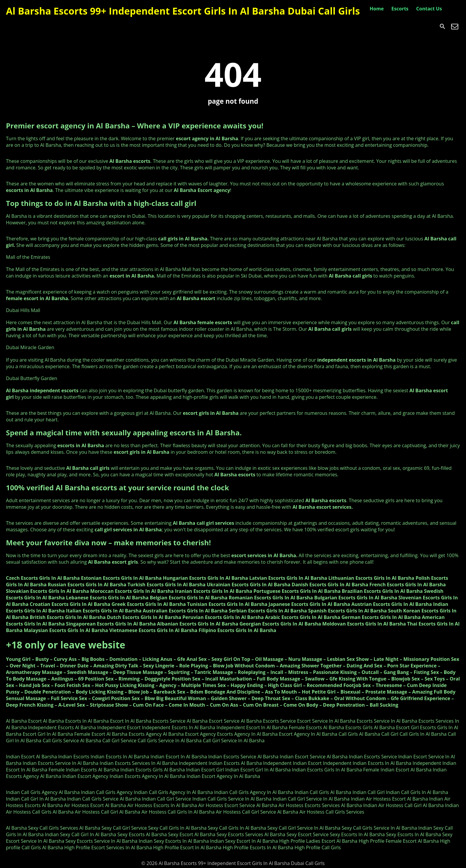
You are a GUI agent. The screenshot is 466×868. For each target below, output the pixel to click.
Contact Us (429, 9)
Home (377, 9)
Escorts (400, 9)
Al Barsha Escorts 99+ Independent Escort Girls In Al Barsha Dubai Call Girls (183, 11)
